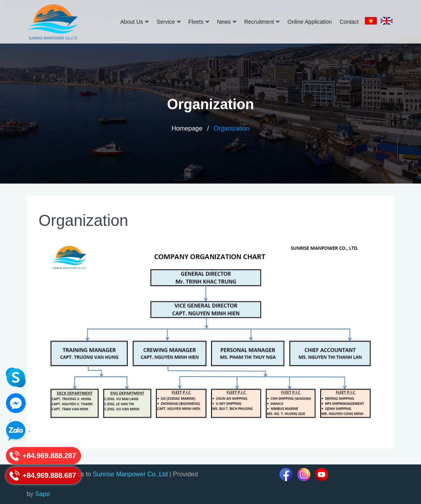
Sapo (42, 494)
